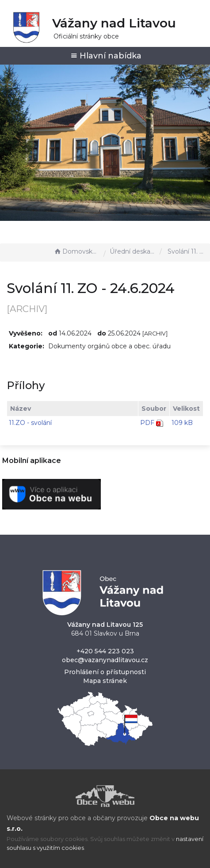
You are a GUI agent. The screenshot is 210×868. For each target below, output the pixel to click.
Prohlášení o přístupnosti (105, 672)
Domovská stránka (76, 251)
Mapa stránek (105, 681)
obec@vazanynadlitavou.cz (105, 660)
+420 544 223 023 (105, 651)
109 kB (182, 423)
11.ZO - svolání (30, 423)
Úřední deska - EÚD (133, 251)
